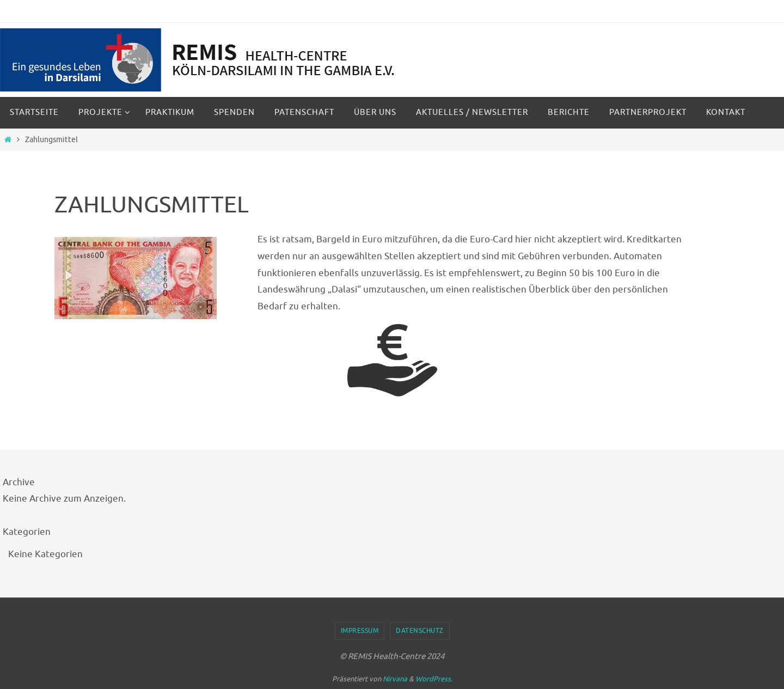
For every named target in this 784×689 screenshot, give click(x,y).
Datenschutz (420, 631)
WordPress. (434, 679)
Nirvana (395, 679)
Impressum (360, 631)
